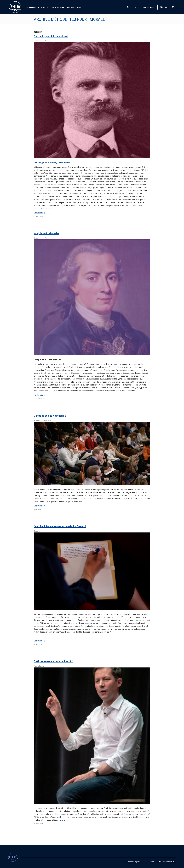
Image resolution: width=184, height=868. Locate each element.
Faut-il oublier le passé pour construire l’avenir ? (60, 526)
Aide (152, 862)
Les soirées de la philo (37, 8)
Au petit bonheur (40, 420)
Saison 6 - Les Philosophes (44, 41)
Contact (166, 862)
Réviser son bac (75, 8)
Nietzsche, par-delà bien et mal (51, 36)
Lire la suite (40, 213)
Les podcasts (58, 8)
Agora (36, 666)
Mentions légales (134, 862)
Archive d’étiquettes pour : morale (69, 19)
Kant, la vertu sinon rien (47, 233)
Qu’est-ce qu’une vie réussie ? (50, 416)
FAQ (145, 862)
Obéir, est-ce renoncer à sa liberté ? (53, 661)
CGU (159, 862)
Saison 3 (51, 420)
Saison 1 (42, 666)
